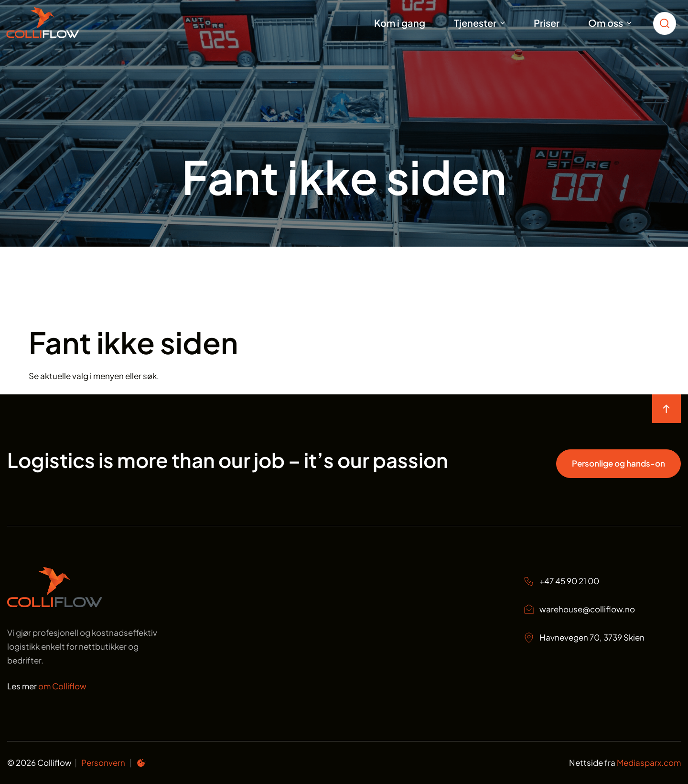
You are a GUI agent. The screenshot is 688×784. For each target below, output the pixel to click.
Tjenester (475, 23)
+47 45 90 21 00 (561, 581)
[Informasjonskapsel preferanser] (141, 764)
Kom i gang (400, 23)
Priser (547, 23)
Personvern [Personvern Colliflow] (103, 762)
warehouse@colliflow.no (579, 610)
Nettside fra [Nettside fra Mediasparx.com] (625, 762)
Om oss (606, 23)
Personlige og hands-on (618, 463)
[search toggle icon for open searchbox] (667, 23)
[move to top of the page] (666, 409)
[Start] (55, 23)
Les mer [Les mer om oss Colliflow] (47, 686)
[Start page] (55, 604)
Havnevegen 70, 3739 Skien (584, 638)
